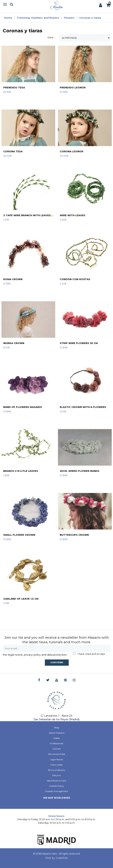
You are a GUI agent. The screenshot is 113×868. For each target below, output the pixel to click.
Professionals (56, 743)
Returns (56, 775)
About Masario (57, 733)
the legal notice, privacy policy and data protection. (35, 655)
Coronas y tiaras (90, 18)
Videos (56, 738)
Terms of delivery (56, 770)
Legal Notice (56, 759)
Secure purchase (56, 754)
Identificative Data (57, 781)
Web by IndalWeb (57, 858)
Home (8, 18)
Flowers (69, 18)
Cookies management (56, 791)
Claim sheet (56, 765)
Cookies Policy (56, 786)
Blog (57, 728)
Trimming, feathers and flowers (38, 18)
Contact (57, 749)
